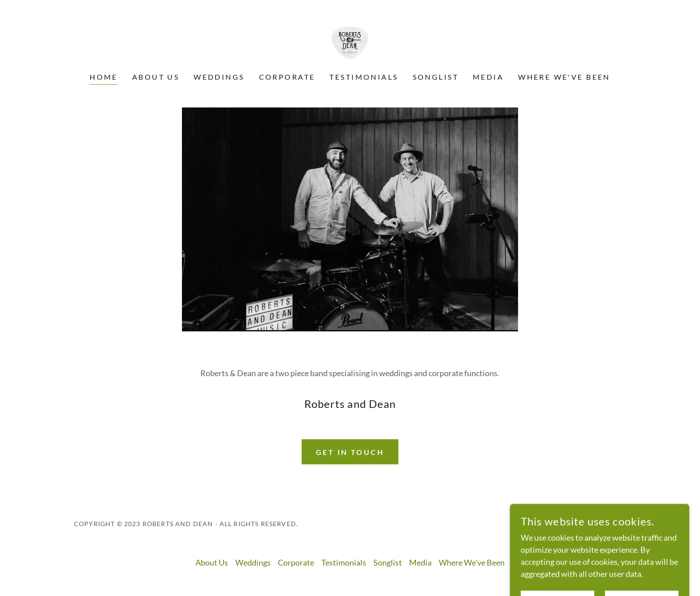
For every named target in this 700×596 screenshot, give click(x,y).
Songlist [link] (436, 77)
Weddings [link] (219, 77)
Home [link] (104, 77)
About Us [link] (156, 77)
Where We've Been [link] (564, 77)
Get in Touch (350, 452)
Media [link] (488, 77)
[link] (350, 42)
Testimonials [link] (364, 77)
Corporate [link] (287, 77)
